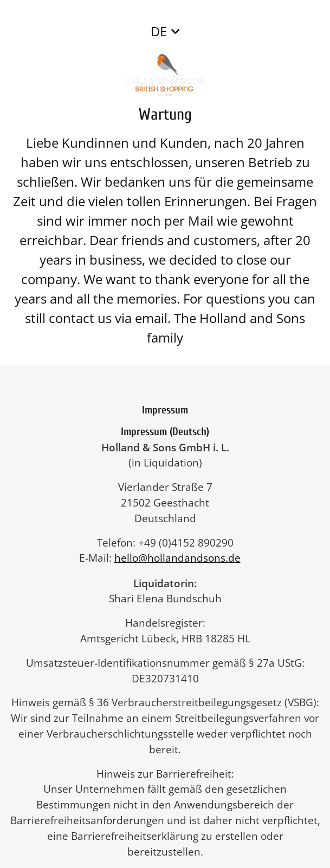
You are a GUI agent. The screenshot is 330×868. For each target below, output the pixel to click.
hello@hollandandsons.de (183, 558)
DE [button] (159, 31)
